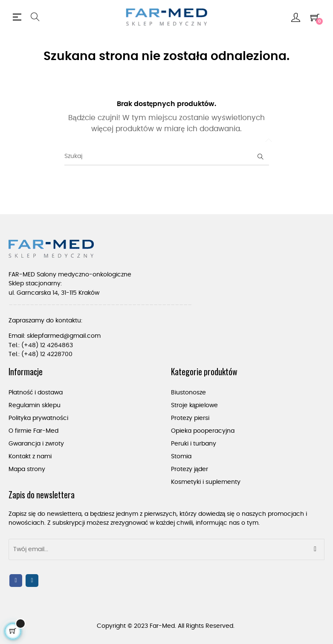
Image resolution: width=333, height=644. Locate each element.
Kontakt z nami (30, 457)
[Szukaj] (167, 157)
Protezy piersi (190, 418)
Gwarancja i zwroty (36, 444)
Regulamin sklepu (35, 405)
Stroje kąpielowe (195, 405)
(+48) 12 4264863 (47, 345)
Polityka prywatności (38, 418)
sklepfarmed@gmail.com (64, 336)
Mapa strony (27, 469)
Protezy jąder (190, 469)
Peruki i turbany (194, 444)
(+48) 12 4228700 (47, 354)
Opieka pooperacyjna (203, 431)
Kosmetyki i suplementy (206, 482)
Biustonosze (188, 393)
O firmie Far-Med (33, 431)
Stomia (181, 457)
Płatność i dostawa (36, 393)
